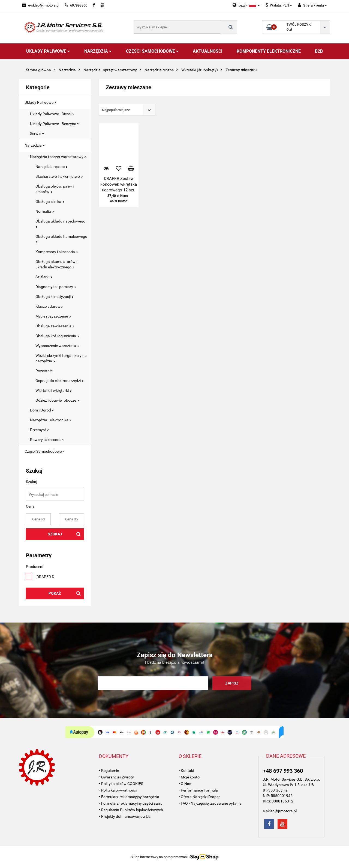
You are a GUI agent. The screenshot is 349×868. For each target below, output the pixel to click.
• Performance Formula (198, 790)
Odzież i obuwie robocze (57, 400)
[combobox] (127, 110)
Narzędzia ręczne (52, 167)
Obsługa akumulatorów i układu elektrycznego (56, 264)
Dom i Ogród (42, 410)
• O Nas (185, 784)
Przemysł (39, 430)
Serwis (37, 134)
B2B (319, 51)
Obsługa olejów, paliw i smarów (55, 189)
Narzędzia (98, 51)
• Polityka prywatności (118, 790)
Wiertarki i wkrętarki (54, 390)
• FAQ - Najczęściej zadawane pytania (210, 803)
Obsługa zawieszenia (55, 326)
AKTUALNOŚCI (208, 51)
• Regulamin (109, 771)
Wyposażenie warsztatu (57, 346)
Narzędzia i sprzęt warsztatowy (58, 157)
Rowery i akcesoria (47, 440)
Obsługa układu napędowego (60, 223)
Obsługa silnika (50, 202)
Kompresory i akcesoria (57, 252)
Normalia (45, 211)
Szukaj (55, 534)
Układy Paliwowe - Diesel (52, 114)
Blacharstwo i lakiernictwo (59, 176)
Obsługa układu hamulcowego (61, 239)
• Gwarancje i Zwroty (116, 777)
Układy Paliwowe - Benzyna (55, 124)
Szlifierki (44, 277)
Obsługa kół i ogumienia (57, 336)
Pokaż (55, 593)
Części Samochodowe (152, 51)
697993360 (76, 5)
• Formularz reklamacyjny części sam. (131, 803)
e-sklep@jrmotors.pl (40, 5)
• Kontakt (186, 771)
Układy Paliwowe (48, 51)
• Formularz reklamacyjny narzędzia (129, 797)
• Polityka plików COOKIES (121, 784)
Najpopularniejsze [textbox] (116, 110)
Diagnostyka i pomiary (56, 287)
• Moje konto (189, 777)
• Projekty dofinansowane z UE (125, 816)
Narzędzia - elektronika (51, 420)
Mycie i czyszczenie (53, 316)
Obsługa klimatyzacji (55, 297)
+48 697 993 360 (283, 771)
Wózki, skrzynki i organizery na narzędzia (61, 358)
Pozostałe (44, 371)
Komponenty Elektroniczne (269, 51)
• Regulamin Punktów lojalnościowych (131, 810)
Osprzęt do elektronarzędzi (60, 381)
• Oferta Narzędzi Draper (199, 797)
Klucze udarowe (49, 306)
